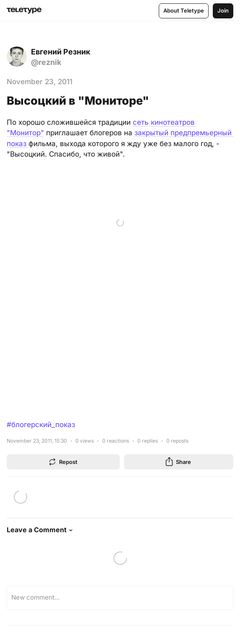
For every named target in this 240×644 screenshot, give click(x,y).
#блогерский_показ (41, 425)
